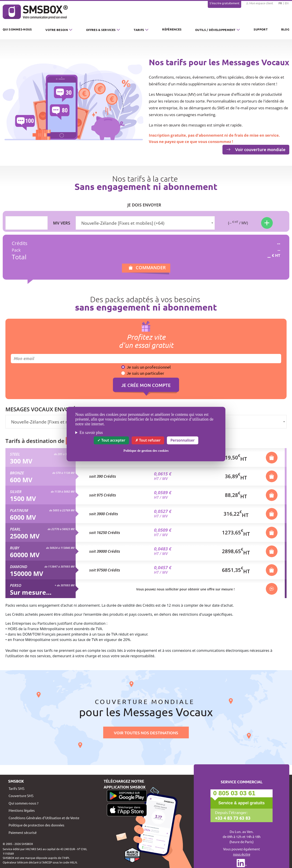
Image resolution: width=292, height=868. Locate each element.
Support (261, 29)
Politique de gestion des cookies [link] (146, 451)
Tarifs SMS (16, 788)
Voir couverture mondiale (256, 149)
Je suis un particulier (145, 373)
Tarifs (139, 30)
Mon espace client (259, 3)
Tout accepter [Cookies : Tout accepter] (111, 440)
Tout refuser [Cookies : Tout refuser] (148, 440)
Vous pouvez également (242, 852)
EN (287, 3)
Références (172, 29)
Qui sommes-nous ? (23, 803)
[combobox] (145, 223)
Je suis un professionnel (149, 367)
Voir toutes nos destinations (146, 733)
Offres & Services (101, 30)
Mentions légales (22, 810)
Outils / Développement (215, 30)
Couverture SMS (21, 796)
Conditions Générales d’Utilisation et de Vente (44, 818)
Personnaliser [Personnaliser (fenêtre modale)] (183, 440)
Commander (151, 268)
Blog (285, 29)
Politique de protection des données (36, 825)
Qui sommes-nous (17, 29)
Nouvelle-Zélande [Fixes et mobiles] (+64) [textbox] (123, 223)
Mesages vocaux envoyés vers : (50, 409)
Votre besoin (57, 30)
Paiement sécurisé (23, 832)
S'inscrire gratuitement (224, 3)
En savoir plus (91, 433)
